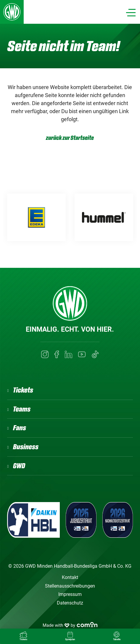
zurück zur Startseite (70, 138)
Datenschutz (70, 603)
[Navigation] (131, 13)
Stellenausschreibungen (70, 586)
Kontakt (70, 577)
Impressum (70, 594)
